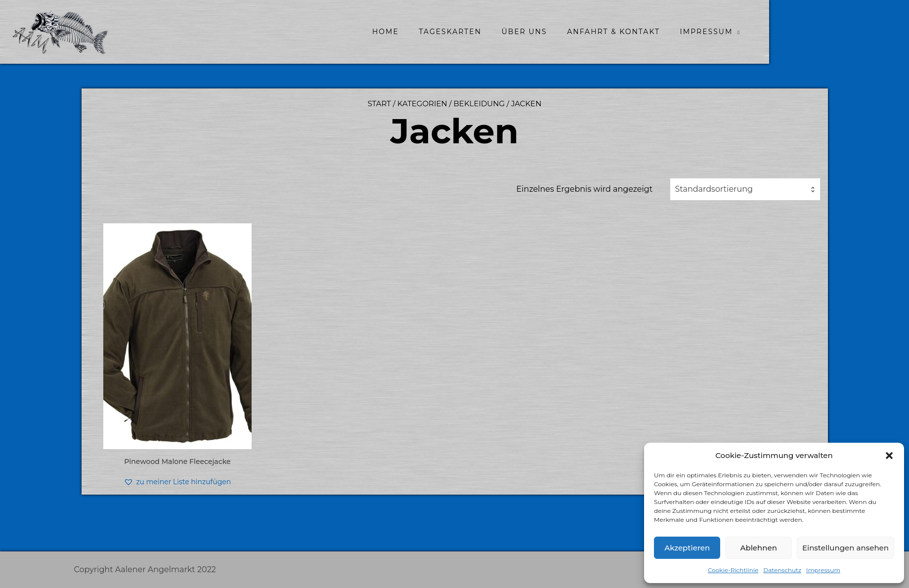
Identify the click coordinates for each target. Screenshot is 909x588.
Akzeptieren (687, 548)
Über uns (594, 32)
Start (379, 104)
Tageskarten (520, 32)
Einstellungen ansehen (845, 548)
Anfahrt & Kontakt (684, 32)
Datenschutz (782, 570)
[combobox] (745, 189)
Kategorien (422, 104)
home (455, 32)
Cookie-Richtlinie (733, 570)
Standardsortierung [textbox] (714, 189)
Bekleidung (479, 104)
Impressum (823, 570)
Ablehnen (758, 548)
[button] (889, 456)
